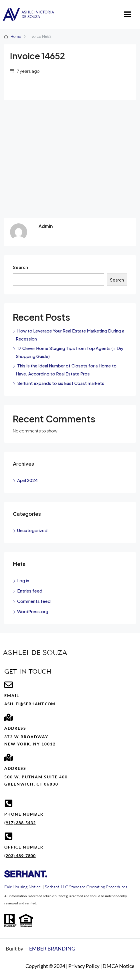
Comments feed (34, 601)
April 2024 (27, 480)
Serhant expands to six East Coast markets (61, 383)
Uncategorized (32, 530)
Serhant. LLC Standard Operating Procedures (86, 887)
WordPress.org (33, 611)
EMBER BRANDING (52, 948)
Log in (23, 580)
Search (20, 267)
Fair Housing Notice (23, 887)
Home (16, 37)
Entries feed (30, 591)
